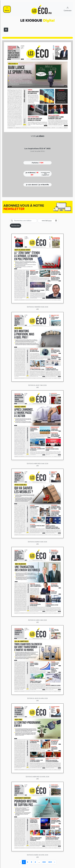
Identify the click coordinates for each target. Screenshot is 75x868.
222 (44, 862)
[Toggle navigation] (6, 30)
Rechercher (15, 226)
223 (50, 862)
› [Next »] (55, 862)
